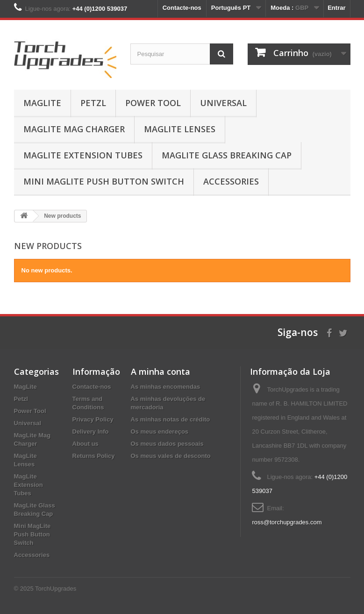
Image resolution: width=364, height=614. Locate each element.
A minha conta (161, 371)
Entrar (336, 8)
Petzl (93, 103)
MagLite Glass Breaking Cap (227, 155)
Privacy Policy (93, 419)
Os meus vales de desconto (171, 456)
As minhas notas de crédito (171, 419)
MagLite (42, 103)
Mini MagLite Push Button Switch (104, 181)
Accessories (231, 181)
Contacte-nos (182, 8)
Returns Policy (94, 456)
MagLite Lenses (180, 129)
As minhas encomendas (166, 387)
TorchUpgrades (56, 589)
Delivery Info (91, 432)
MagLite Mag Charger (74, 129)
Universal (223, 103)
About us (86, 444)
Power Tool (153, 103)
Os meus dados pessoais (167, 444)
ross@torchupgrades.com (287, 522)
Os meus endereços (160, 432)
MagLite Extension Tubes (83, 155)
